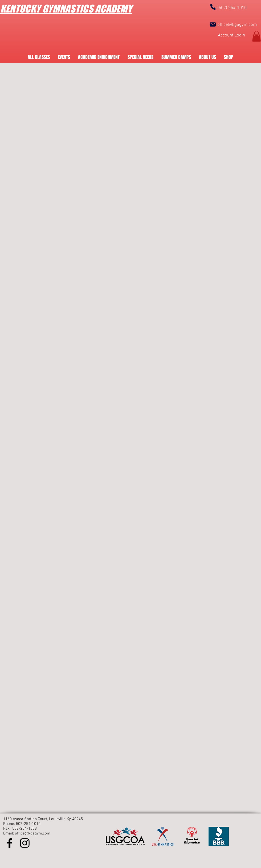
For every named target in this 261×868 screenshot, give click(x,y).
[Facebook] (10, 843)
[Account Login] (231, 36)
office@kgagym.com (237, 25)
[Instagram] (25, 843)
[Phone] (213, 7)
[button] (256, 36)
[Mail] (213, 24)
